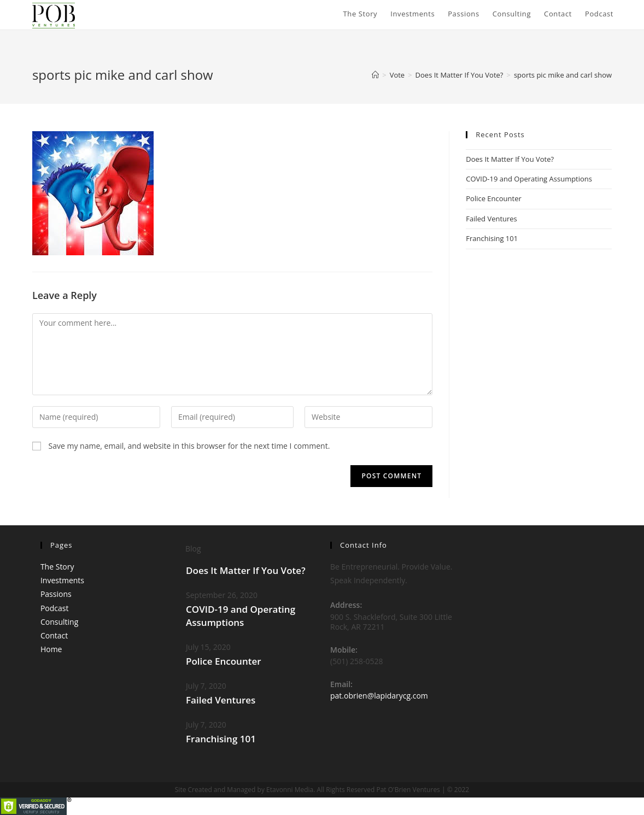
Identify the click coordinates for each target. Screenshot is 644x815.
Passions (56, 594)
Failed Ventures (491, 219)
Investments (62, 580)
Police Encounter (494, 198)
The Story (57, 567)
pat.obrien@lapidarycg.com (379, 696)
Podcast (55, 608)
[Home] (375, 75)
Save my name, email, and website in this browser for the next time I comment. (189, 446)
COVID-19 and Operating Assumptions (529, 179)
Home (51, 649)
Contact (54, 635)
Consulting (59, 622)
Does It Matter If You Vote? (510, 159)
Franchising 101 (492, 238)
